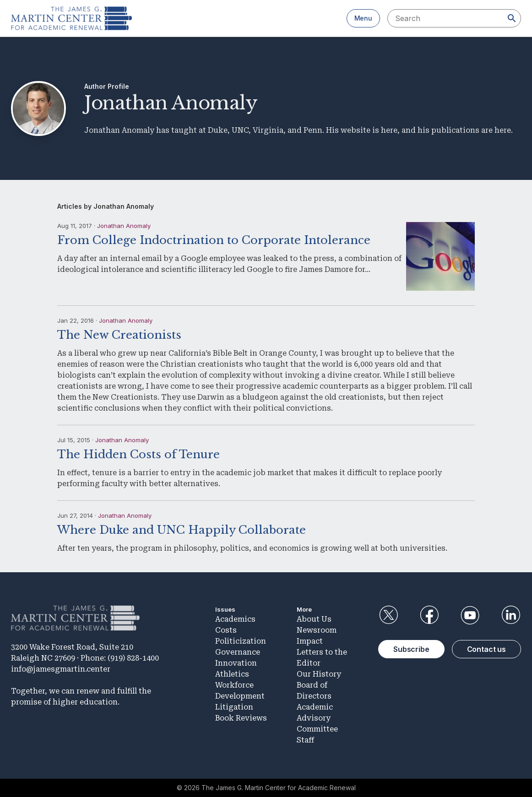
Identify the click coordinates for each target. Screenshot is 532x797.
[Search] (512, 18)
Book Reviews (241, 718)
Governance (238, 652)
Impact (310, 641)
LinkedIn (511, 615)
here (389, 130)
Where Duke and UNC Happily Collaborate (182, 530)
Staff (305, 740)
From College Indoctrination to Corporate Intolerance (214, 240)
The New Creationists (119, 335)
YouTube (470, 615)
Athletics (232, 674)
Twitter (388, 615)
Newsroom (317, 630)
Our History (319, 674)
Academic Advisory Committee (317, 718)
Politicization (241, 641)
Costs (226, 630)
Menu (363, 18)
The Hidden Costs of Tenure (138, 454)
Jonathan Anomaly (124, 226)
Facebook (429, 615)
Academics (235, 619)
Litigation (234, 707)
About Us (314, 619)
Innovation (236, 663)
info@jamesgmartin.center (61, 669)
